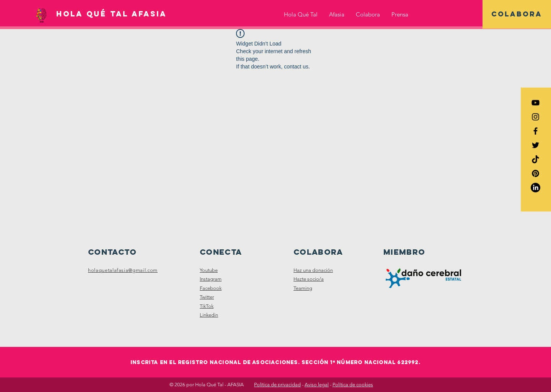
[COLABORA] (517, 14)
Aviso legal (317, 385)
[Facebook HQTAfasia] (536, 131)
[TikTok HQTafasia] (536, 159)
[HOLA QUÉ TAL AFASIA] (112, 14)
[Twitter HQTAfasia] (536, 145)
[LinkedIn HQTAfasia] (536, 188)
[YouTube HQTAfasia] (536, 103)
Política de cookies (353, 385)
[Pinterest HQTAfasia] (536, 173)
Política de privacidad (277, 385)
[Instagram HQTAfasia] (536, 117)
